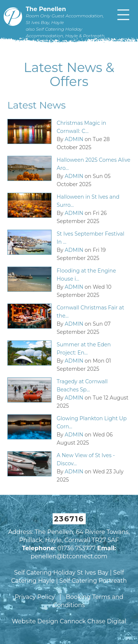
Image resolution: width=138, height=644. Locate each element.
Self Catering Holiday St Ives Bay (61, 573)
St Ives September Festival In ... (91, 238)
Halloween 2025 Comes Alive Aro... (93, 164)
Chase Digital (107, 621)
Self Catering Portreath (93, 581)
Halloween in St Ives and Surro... (88, 201)
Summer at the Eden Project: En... (84, 349)
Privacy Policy (35, 597)
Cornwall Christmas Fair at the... (90, 312)
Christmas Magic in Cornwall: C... (82, 127)
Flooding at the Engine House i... (86, 275)
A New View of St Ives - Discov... (86, 459)
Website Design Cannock (49, 621)
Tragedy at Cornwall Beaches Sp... (82, 386)
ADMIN (74, 139)
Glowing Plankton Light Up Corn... (92, 422)
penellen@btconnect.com (69, 556)
